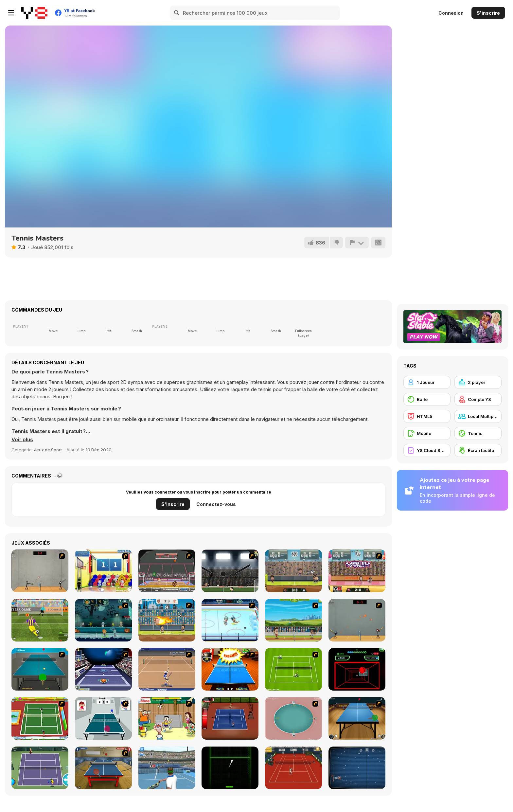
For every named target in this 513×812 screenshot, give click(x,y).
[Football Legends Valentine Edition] (357, 571)
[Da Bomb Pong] (230, 669)
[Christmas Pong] (357, 768)
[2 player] (478, 382)
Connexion (451, 13)
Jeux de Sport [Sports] (48, 450)
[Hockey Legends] (230, 620)
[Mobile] (427, 433)
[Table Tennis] (40, 669)
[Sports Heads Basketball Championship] (167, 571)
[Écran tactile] (478, 450)
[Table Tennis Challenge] (103, 768)
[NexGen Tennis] (167, 768)
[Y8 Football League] (167, 620)
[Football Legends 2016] (293, 571)
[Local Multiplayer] (478, 416)
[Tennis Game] (293, 669)
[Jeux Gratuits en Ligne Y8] (34, 13)
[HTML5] (427, 416)
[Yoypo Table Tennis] (357, 718)
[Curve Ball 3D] (357, 669)
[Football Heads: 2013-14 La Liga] (230, 571)
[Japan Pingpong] (103, 718)
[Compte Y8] (478, 399)
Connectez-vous (216, 504)
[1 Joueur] (427, 382)
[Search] (177, 13)
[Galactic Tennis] (103, 669)
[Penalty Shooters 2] (40, 620)
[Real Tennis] (293, 768)
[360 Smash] (293, 718)
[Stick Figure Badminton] (40, 571)
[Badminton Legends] (293, 620)
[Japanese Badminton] (167, 718)
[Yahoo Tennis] (167, 669)
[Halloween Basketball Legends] (103, 620)
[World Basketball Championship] (103, 571)
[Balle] (427, 399)
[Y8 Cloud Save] (427, 450)
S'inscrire (488, 13)
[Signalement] (357, 243)
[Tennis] (40, 768)
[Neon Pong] (230, 768)
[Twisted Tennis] (40, 718)
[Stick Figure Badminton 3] (357, 620)
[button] (22, 440)
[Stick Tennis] (230, 718)
